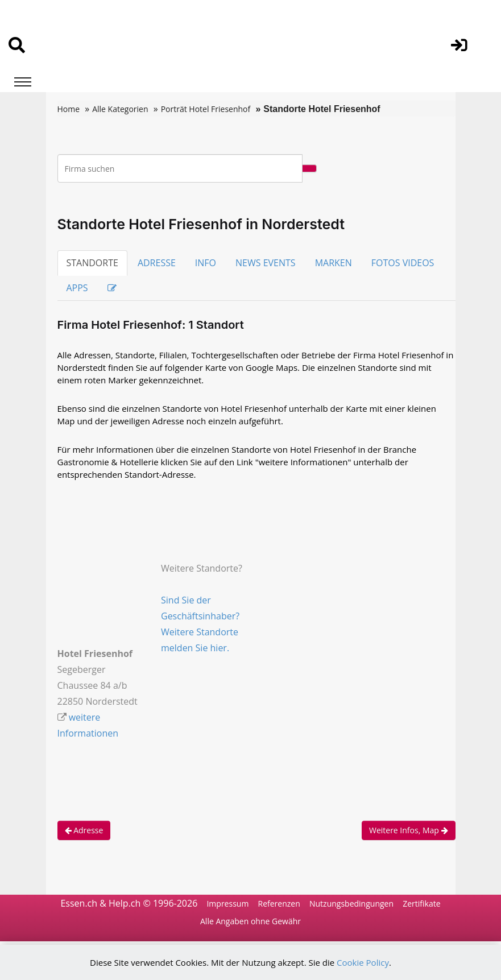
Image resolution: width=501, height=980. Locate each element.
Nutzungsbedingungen (351, 903)
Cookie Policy (363, 962)
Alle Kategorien (120, 109)
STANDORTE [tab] (92, 263)
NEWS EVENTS (266, 263)
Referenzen (279, 903)
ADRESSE (157, 263)
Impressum (227, 903)
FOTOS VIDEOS (403, 263)
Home (69, 109)
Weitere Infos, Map (409, 830)
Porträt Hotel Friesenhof (206, 109)
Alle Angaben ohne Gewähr (250, 921)
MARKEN (334, 263)
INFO (206, 263)
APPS (77, 288)
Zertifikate (421, 903)
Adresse (84, 830)
